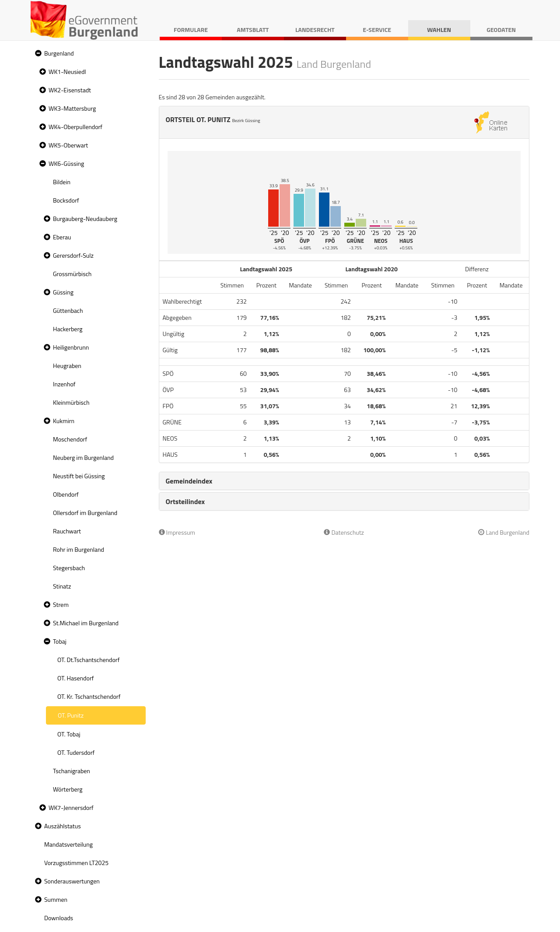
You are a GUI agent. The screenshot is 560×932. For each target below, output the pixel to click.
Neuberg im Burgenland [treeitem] (83, 457)
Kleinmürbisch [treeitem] (71, 402)
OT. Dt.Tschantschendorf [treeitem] (88, 660)
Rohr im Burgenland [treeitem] (79, 549)
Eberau (62, 237)
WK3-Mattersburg (72, 108)
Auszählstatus (63, 826)
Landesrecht (315, 30)
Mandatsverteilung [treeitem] (68, 844)
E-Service (377, 30)
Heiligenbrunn (71, 347)
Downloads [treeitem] (59, 918)
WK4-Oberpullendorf (75, 127)
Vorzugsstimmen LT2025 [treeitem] (76, 863)
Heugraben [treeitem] (67, 366)
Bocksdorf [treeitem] (66, 200)
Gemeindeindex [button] (189, 481)
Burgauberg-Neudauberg (85, 219)
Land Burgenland (504, 532)
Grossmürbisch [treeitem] (72, 274)
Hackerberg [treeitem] (68, 329)
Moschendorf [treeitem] (70, 439)
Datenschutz (344, 532)
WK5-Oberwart (68, 145)
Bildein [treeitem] (62, 182)
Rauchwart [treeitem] (67, 531)
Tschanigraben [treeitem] (72, 771)
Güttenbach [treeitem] (68, 310)
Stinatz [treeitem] (62, 586)
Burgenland (59, 53)
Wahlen (439, 30)
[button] (37, 54)
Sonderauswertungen (72, 881)
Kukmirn (64, 421)
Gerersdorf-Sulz (73, 255)
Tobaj (60, 641)
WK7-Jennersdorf (71, 808)
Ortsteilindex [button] (185, 501)
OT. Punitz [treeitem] (71, 715)
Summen (56, 899)
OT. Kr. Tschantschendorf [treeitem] (89, 696)
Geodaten (501, 30)
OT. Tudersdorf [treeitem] (76, 752)
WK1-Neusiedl (67, 72)
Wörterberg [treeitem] (68, 789)
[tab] (344, 481)
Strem (61, 604)
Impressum (177, 532)
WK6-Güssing (66, 163)
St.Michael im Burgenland (86, 623)
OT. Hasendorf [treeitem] (75, 678)
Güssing (63, 292)
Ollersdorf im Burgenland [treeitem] (85, 513)
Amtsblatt (253, 30)
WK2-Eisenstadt (70, 90)
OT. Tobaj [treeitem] (69, 734)
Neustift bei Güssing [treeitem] (79, 476)
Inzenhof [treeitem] (64, 384)
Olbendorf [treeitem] (66, 494)
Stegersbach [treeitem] (69, 568)
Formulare (191, 30)
